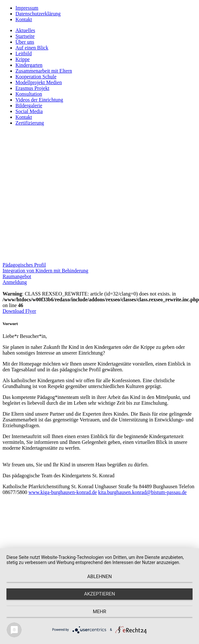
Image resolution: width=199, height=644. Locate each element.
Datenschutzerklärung (38, 14)
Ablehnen (99, 577)
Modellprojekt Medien (39, 82)
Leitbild (24, 53)
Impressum (27, 8)
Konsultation (29, 94)
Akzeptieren (99, 594)
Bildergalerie (29, 106)
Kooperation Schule (36, 77)
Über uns (25, 42)
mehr (100, 612)
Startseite (25, 36)
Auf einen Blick (32, 48)
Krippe (23, 59)
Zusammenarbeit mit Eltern (44, 71)
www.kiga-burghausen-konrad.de (63, 492)
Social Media (29, 111)
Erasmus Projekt (32, 88)
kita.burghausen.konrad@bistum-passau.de (142, 492)
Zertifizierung (30, 123)
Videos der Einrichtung (39, 100)
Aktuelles (25, 30)
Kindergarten (29, 65)
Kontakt (24, 19)
